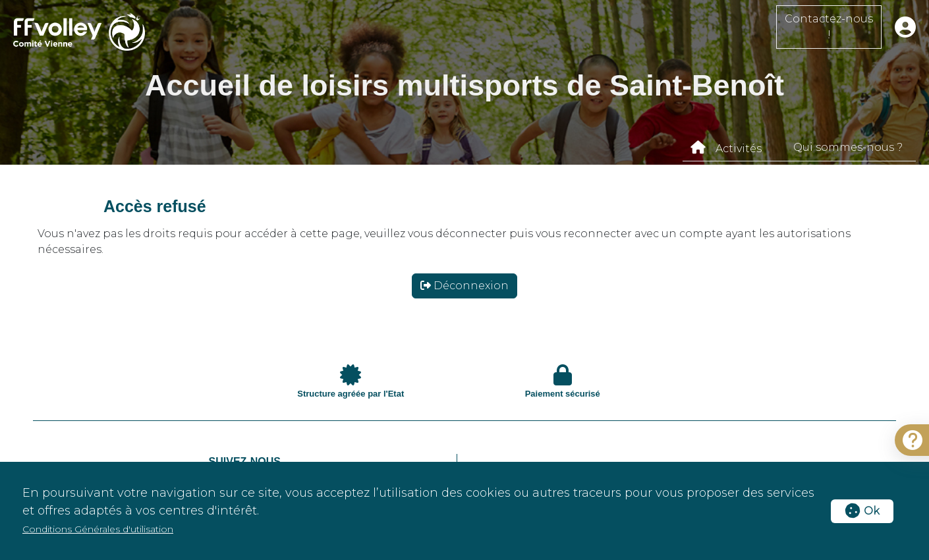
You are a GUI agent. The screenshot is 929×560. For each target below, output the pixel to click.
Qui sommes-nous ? (848, 147)
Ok (862, 511)
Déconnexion (464, 286)
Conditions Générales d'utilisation (98, 529)
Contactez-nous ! (829, 27)
